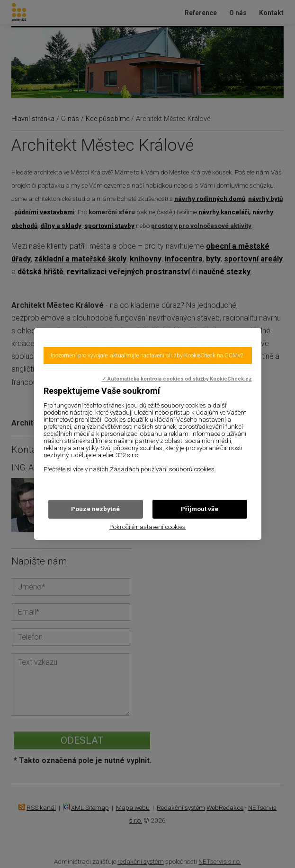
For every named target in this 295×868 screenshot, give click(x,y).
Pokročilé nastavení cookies (147, 527)
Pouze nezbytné (95, 509)
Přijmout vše (200, 509)
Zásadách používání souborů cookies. (163, 469)
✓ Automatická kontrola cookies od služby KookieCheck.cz (177, 379)
